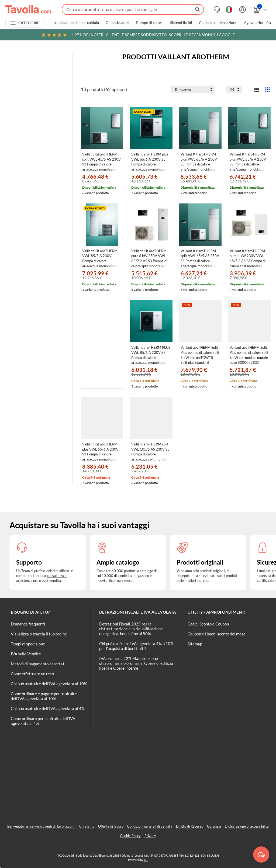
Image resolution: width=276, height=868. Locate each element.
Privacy (150, 836)
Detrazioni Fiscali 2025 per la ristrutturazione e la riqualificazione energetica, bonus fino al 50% (131, 629)
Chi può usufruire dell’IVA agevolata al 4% (48, 708)
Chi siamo (87, 826)
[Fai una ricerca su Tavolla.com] (133, 9)
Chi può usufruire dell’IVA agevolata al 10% (49, 684)
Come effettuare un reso (32, 674)
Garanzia (214, 826)
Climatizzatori (118, 23)
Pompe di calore (150, 23)
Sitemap (195, 644)
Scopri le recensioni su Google (138, 35)
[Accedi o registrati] (242, 10)
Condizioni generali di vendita (150, 826)
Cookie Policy (130, 836)
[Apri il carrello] (260, 10)
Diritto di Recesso (190, 826)
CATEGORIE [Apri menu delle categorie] (29, 23)
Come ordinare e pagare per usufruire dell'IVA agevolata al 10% (44, 696)
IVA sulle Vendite (26, 654)
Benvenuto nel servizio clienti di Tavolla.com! (41, 826)
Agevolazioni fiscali (260, 23)
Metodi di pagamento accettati (38, 664)
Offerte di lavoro (111, 826)
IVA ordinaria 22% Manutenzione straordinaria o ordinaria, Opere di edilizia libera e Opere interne (136, 663)
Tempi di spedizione (28, 644)
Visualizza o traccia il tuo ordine (39, 634)
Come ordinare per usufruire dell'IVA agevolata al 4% (43, 721)
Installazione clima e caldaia (76, 23)
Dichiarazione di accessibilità (247, 826)
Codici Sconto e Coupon (208, 624)
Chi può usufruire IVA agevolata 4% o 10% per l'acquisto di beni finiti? (136, 646)
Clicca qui (237, 36)
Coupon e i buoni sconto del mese (217, 634)
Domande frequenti (28, 624)
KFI (146, 860)
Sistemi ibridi (181, 23)
